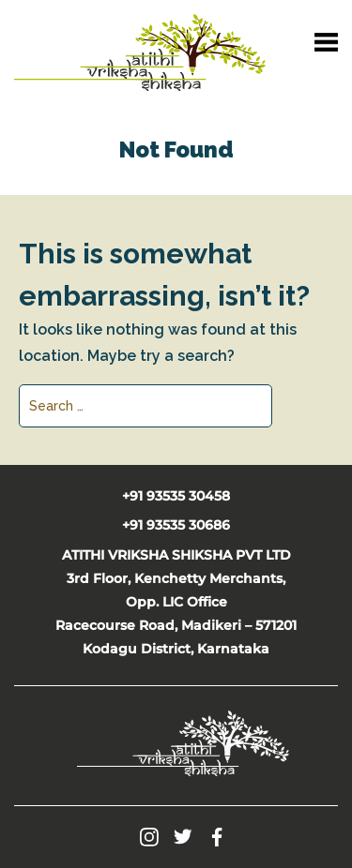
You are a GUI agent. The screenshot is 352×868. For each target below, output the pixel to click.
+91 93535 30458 (176, 496)
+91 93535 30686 (176, 525)
